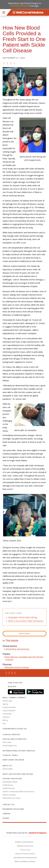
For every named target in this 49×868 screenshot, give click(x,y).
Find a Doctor (15, 683)
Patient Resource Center (11, 798)
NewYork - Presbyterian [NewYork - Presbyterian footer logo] (24, 833)
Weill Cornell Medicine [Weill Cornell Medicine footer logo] (24, 827)
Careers (7, 814)
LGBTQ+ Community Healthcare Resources (18, 792)
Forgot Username (9, 707)
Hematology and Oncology (17, 649)
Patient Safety (8, 769)
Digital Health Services (15, 739)
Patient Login (7, 701)
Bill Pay (5, 720)
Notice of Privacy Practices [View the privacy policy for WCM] (25, 854)
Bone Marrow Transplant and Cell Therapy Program (24, 658)
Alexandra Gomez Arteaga (17, 667)
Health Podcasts (9, 788)
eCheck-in (6, 717)
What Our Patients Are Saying (18, 774)
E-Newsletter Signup (10, 782)
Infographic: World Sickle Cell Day (23, 617)
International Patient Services (19, 751)
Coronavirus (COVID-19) (15, 729)
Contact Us (8, 805)
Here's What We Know (13, 760)
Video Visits (7, 742)
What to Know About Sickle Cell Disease (26, 621)
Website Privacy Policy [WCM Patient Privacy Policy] (25, 846)
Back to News (24, 633)
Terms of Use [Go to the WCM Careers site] (25, 850)
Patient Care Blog (9, 795)
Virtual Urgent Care (10, 746)
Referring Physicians (13, 809)
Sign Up (5, 704)
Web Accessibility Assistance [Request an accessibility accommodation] (25, 861)
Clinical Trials (10, 755)
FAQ (4, 724)
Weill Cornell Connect (15, 698)
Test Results (7, 714)
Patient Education (12, 779)
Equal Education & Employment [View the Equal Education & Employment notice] (25, 858)
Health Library (8, 785)
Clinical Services (11, 735)
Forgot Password (9, 711)
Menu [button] (4, 12)
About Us (7, 766)
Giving (6, 818)
